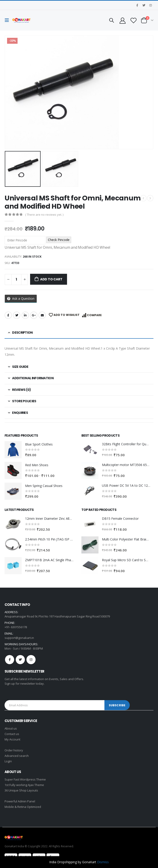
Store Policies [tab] (24, 401)
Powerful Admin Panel (20, 801)
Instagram (31, 660)
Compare (94, 315)
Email (42, 315)
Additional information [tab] (33, 378)
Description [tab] (22, 333)
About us (11, 728)
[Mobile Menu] (8, 20)
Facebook (8, 315)
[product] (13, 450)
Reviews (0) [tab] (21, 390)
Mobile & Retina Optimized (23, 807)
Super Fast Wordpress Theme (25, 779)
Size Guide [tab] (20, 367)
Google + (34, 315)
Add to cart (51, 279)
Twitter (17, 315)
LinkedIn (25, 315)
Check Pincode (59, 240)
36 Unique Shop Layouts (21, 790)
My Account (12, 739)
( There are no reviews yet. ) (44, 215)
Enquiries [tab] (20, 413)
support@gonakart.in (19, 638)
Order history (14, 750)
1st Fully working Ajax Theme (24, 785)
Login (8, 761)
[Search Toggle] (111, 20)
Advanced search (17, 756)
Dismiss (103, 862)
